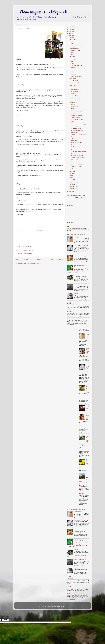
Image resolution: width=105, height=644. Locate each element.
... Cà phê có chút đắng (76, 50)
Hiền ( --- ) (73, 145)
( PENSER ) (73, 122)
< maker (76, 293)
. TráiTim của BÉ (74, 113)
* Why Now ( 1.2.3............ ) (77, 87)
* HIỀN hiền (73, 104)
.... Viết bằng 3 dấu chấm (76, 65)
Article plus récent (22, 260)
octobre (72, 184)
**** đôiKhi (73, 68)
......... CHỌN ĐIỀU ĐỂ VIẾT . (81, 246)
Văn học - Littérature (75, 98)
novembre (73, 186)
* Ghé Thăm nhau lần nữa (88, 351)
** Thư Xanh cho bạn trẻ (80, 285)
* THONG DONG (74, 107)
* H (71, 153)
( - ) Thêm (72, 149)
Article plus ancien (57, 260)
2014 (70, 31)
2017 (70, 191)
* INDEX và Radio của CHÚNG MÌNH (77, 228)
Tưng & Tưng (73, 140)
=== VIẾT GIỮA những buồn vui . (78, 151)
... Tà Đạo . (73, 94)
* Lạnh (72, 70)
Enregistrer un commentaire (25, 253)
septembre (73, 182)
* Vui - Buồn (73, 147)
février (72, 40)
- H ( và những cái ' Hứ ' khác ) (77, 158)
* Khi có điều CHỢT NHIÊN (77, 120)
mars (72, 42)
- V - (75, 255)
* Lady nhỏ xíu (74, 72)
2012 (70, 27)
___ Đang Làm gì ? (75, 85)
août (72, 180)
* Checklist (77, 275)
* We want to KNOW (75, 100)
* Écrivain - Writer (74, 160)
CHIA (71, 55)
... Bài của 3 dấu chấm (76, 46)
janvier (72, 38)
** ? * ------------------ (72, 319)
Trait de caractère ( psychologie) (78, 124)
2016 (70, 36)
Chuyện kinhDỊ (88, 408)
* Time (72, 52)
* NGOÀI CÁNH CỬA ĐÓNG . (77, 111)
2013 (70, 29)
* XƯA (72, 168)
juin (71, 176)
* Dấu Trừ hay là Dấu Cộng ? (77, 130)
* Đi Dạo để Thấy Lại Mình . (77, 155)
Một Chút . (82, 494)
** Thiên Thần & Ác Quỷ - (76, 142)
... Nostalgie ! (73, 59)
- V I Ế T (72, 138)
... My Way (73, 102)
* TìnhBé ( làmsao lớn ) (76, 76)
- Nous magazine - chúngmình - (43, 12)
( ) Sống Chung (78, 237)
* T (71, 162)
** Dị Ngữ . (70, 312)
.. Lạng (69, 302)
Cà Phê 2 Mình (74, 57)
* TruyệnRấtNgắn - (75, 133)
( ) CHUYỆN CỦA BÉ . (87, 417)
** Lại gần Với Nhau (75, 117)
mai (71, 173)
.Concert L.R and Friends (76, 164)
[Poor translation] (6, 620)
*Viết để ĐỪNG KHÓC (75, 128)
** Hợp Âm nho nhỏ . (75, 83)
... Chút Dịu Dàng (74, 48)
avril (72, 171)
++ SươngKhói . (74, 96)
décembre (73, 189)
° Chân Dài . (73, 44)
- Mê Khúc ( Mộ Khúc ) (76, 91)
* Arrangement (74, 74)
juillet (72, 178)
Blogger (64, 606)
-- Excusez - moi (74, 63)
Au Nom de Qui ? (74, 126)
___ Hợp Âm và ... (74, 81)
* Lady (72, 61)
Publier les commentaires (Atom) (31, 263)
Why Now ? (73, 78)
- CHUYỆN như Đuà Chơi (76, 115)
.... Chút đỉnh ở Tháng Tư (76, 166)
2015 (70, 34)
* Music (72, 109)
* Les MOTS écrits (75, 89)
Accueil (40, 260)
